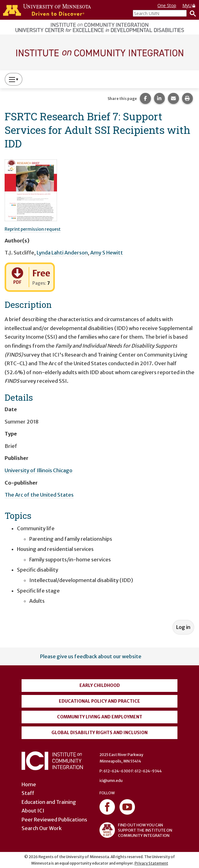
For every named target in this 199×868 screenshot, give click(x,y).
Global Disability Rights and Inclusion (99, 733)
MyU (189, 5)
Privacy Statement (151, 863)
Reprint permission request (33, 229)
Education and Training (49, 802)
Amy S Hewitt (107, 253)
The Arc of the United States (39, 495)
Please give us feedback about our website (91, 656)
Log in (183, 627)
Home (29, 784)
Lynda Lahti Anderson (62, 253)
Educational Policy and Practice (99, 701)
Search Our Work (42, 828)
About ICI (33, 811)
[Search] (191, 13)
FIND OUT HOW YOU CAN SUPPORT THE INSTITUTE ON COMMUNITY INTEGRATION (136, 830)
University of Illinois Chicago (39, 470)
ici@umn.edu (111, 781)
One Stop (167, 5)
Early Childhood (100, 685)
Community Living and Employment (100, 717)
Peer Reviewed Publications (54, 820)
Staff (28, 793)
